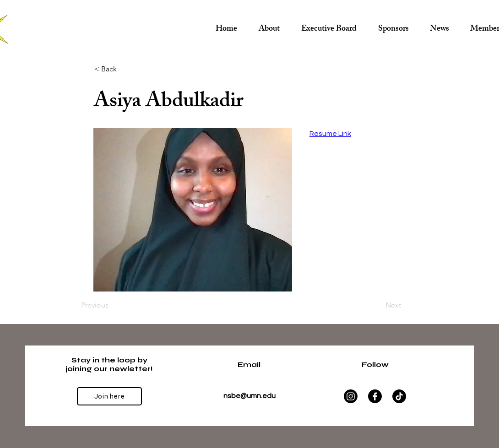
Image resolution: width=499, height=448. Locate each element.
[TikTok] (399, 396)
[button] (329, 25)
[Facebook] (375, 396)
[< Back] (125, 69)
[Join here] (109, 396)
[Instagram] (351, 396)
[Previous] (111, 305)
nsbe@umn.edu (249, 396)
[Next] (378, 305)
